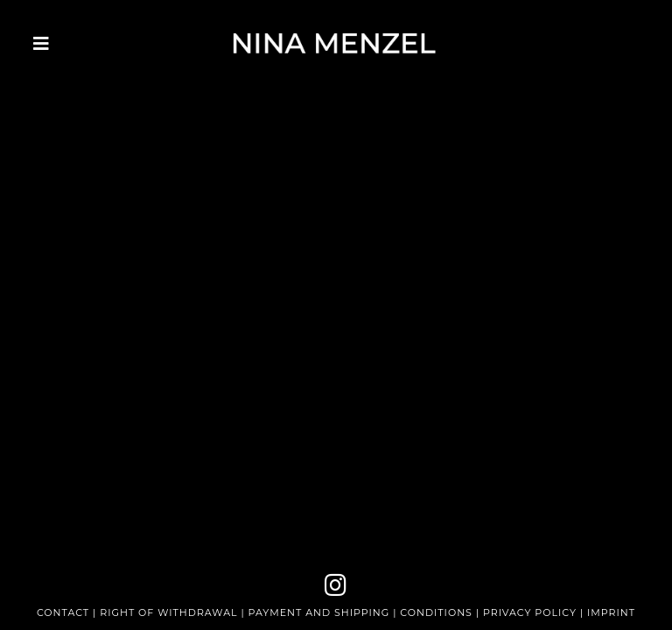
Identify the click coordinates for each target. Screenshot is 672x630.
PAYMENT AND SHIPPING (321, 612)
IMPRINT (611, 612)
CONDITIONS (436, 612)
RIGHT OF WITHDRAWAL (168, 612)
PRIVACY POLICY (530, 612)
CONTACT (63, 612)
